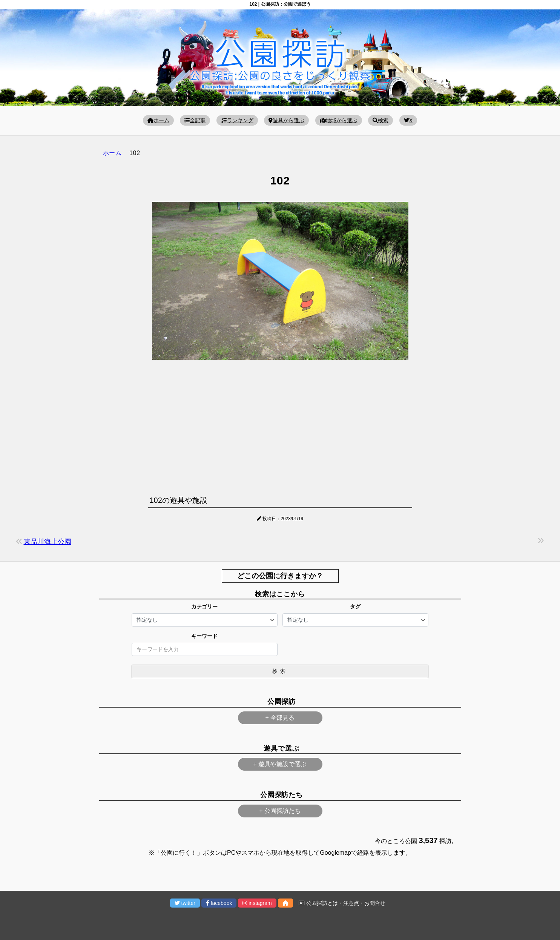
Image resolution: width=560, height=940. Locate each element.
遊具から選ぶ (286, 120)
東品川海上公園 (48, 542)
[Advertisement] (280, 426)
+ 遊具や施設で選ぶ (280, 764)
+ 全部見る (280, 718)
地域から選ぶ (339, 120)
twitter (185, 903)
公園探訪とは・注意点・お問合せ (342, 903)
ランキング (237, 120)
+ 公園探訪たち (280, 811)
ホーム (158, 120)
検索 (380, 120)
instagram (257, 903)
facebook (219, 903)
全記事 (195, 120)
